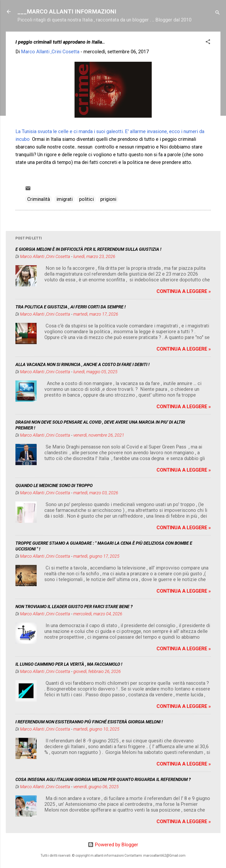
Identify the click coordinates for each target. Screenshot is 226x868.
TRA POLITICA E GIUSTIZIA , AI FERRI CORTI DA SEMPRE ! (71, 307)
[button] (208, 42)
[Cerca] (218, 13)
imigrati (65, 199)
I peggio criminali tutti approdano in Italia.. (60, 42)
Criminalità (39, 199)
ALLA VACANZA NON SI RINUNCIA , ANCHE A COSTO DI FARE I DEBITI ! (82, 364)
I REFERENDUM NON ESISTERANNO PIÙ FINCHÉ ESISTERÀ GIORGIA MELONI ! (89, 722)
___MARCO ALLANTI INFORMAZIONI (67, 12)
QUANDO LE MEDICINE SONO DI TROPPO (54, 485)
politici (86, 199)
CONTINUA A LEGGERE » (184, 291)
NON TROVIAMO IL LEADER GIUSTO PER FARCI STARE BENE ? (74, 607)
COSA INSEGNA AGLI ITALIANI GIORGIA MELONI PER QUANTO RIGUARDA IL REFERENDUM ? (103, 779)
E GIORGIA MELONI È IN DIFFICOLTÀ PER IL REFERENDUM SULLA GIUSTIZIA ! (88, 249)
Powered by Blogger (113, 845)
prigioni (108, 199)
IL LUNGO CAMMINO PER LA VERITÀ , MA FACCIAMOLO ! (69, 664)
